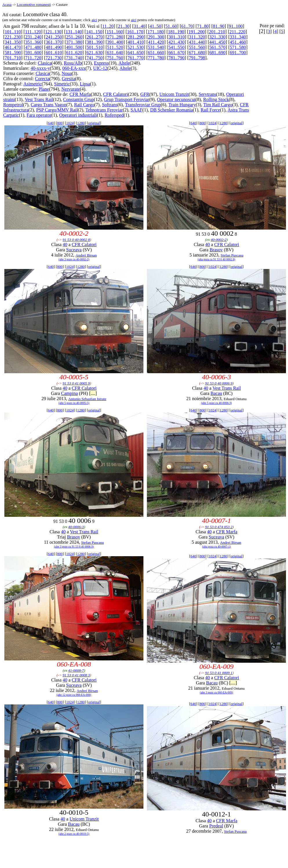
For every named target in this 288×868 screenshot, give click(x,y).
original (94, 123)
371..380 (74, 42)
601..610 (54, 53)
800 (60, 123)
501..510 (95, 47)
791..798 (197, 58)
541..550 (176, 47)
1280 (81, 123)
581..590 (13, 53)
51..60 (171, 26)
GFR (145, 94)
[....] (93, 393)
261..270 (95, 37)
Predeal (216, 826)
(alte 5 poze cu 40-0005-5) (74, 403)
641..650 (136, 53)
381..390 (95, 42)
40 (65, 245)
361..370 (54, 42)
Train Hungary (182, 105)
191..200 (196, 32)
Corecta (42, 79)
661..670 (176, 53)
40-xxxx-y (40, 68)
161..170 (135, 32)
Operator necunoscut (176, 99)
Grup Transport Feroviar (127, 99)
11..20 (108, 26)
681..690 (217, 53)
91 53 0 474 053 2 (219, 527)
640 (51, 123)
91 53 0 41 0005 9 (76, 383)
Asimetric (33, 84)
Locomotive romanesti (34, 4)
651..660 (156, 53)
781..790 (176, 58)
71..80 (203, 26)
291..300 (156, 37)
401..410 (136, 42)
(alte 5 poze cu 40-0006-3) (216, 403)
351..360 (33, 42)
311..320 (197, 37)
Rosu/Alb (73, 63)
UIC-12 (100, 68)
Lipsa (85, 84)
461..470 (13, 47)
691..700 (238, 53)
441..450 (217, 42)
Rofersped (114, 115)
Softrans (110, 105)
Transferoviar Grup (143, 105)
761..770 (136, 58)
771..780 (156, 58)
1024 (70, 123)
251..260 (74, 37)
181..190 (176, 32)
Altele (124, 63)
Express (101, 63)
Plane (44, 89)
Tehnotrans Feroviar (104, 110)
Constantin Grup (79, 99)
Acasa (7, 4)
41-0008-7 (76, 670)
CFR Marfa (80, 94)
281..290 (136, 37)
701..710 (13, 58)
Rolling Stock (216, 99)
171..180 (156, 32)
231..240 (33, 37)
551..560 (197, 47)
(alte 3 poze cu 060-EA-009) (216, 692)
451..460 (238, 42)
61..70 (187, 26)
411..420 (156, 42)
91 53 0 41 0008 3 (76, 675)
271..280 (115, 37)
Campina (70, 393)
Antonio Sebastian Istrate (87, 399)
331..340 (238, 37)
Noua (67, 73)
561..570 (217, 47)
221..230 (13, 37)
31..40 (140, 26)
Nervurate (71, 89)
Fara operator (39, 115)
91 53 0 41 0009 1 (219, 673)
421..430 (176, 42)
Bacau (216, 393)
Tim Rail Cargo (218, 105)
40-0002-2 (218, 240)
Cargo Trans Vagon (49, 105)
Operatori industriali (78, 115)
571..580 (238, 47)
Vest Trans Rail (39, 99)
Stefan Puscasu (232, 255)
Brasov (216, 250)
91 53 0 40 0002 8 (76, 240)
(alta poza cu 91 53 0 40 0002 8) (216, 259)
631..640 (115, 53)
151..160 (115, 32)
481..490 (54, 47)
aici (94, 20)
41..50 (155, 26)
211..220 (237, 32)
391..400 (115, 42)
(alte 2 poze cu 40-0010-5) (74, 834)
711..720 (33, 58)
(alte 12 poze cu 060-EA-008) (74, 695)
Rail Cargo (84, 105)
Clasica (45, 63)
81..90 (219, 26)
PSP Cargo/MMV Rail (57, 110)
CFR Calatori (116, 94)
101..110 (13, 32)
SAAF (137, 110)
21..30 (124, 26)
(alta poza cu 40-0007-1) (217, 546)
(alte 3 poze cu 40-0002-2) (74, 259)
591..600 (33, 53)
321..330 (217, 37)
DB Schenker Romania (172, 110)
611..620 (74, 53)
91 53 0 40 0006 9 (219, 383)
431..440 (197, 42)
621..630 (94, 53)
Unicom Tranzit (174, 94)
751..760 (115, 58)
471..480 (33, 47)
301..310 (177, 37)
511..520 (115, 47)
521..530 (136, 47)
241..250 (54, 37)
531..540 (156, 47)
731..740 (74, 58)
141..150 (94, 32)
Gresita (68, 79)
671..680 (197, 53)
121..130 (53, 32)
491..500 (74, 47)
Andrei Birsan (86, 255)
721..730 (54, 58)
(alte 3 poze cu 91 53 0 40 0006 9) (74, 546)
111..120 (33, 32)
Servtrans (207, 94)
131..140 (74, 32)
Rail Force (210, 110)
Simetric (62, 84)
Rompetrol (13, 105)
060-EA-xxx (74, 68)
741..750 (94, 58)
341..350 (13, 42)
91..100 (236, 26)
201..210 (217, 32)
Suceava (74, 250)
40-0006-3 (76, 527)
